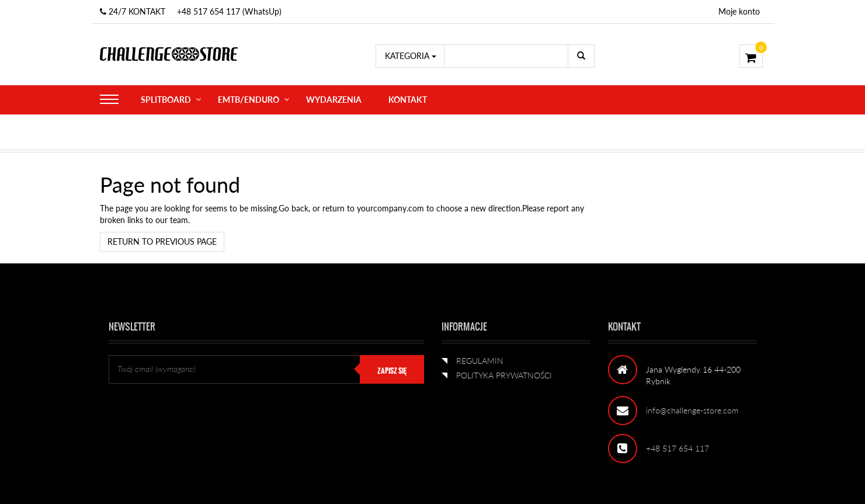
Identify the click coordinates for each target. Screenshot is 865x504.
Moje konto (739, 11)
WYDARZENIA (334, 100)
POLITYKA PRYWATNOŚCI (504, 375)
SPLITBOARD (166, 100)
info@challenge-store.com (692, 410)
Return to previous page (162, 241)
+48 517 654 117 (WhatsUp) (229, 11)
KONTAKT (408, 100)
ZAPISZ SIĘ (392, 371)
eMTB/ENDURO (249, 100)
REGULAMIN (480, 361)
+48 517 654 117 (678, 448)
